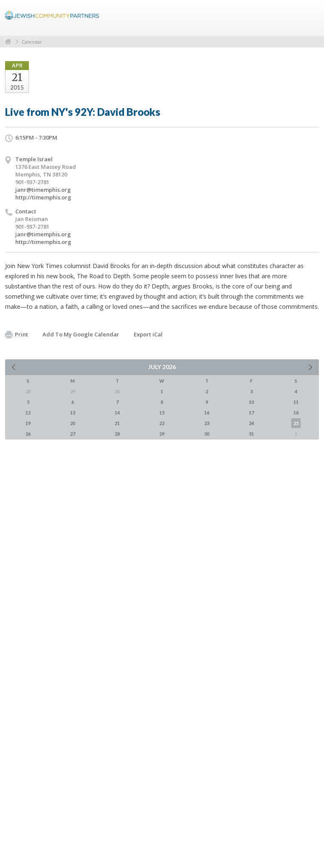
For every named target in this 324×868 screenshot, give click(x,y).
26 (28, 434)
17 (251, 413)
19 (28, 423)
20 (73, 423)
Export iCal (148, 334)
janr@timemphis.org (43, 190)
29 (162, 434)
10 (251, 402)
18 (296, 413)
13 (73, 413)
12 (28, 413)
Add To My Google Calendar (81, 334)
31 (251, 434)
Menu (309, 18)
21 (117, 423)
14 (117, 413)
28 (117, 434)
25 (296, 423)
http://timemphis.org (43, 197)
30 (207, 434)
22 (162, 423)
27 (73, 434)
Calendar (32, 42)
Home (8, 42)
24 (251, 423)
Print (17, 335)
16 (207, 413)
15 (162, 413)
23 (207, 423)
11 (296, 402)
